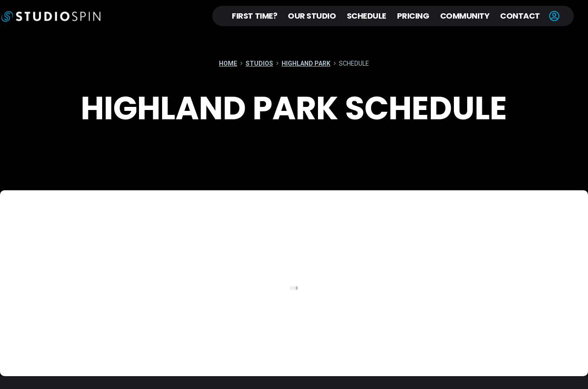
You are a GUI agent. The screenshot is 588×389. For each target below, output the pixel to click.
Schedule (367, 16)
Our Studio (312, 16)
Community (465, 16)
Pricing (413, 16)
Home (228, 64)
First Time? (254, 16)
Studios (260, 64)
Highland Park (306, 64)
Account (554, 16)
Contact (520, 16)
